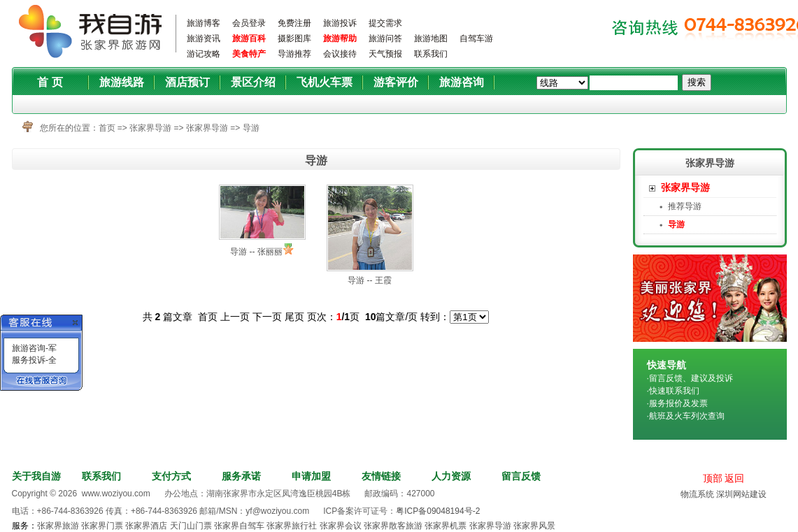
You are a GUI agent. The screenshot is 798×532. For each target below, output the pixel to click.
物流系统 (697, 494)
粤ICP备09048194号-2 (438, 511)
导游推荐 (294, 54)
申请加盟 (311, 476)
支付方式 (171, 476)
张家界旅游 (58, 526)
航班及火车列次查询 (687, 416)
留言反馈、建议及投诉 (691, 378)
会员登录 (249, 23)
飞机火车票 (325, 82)
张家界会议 (341, 526)
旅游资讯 (204, 38)
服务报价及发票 (678, 403)
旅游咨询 (462, 82)
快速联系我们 (674, 391)
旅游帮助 (340, 38)
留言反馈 (521, 476)
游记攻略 (204, 54)
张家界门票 (102, 526)
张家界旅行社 (292, 526)
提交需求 (385, 23)
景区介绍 (253, 82)
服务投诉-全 (34, 360)
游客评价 (396, 82)
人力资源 (451, 476)
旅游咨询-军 (34, 348)
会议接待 (340, 54)
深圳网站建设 (741, 494)
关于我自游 (36, 476)
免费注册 (294, 23)
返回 (734, 478)
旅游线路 (122, 82)
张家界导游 (150, 128)
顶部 (713, 478)
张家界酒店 (146, 526)
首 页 (50, 82)
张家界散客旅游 (393, 526)
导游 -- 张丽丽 (256, 252)
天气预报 (385, 54)
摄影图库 (294, 38)
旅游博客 (204, 23)
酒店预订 (187, 82)
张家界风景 (534, 526)
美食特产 (249, 54)
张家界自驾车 (239, 526)
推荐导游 (685, 206)
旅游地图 (431, 38)
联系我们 (431, 54)
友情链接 (381, 476)
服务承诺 (241, 476)
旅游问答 (385, 38)
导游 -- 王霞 (370, 280)
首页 (107, 128)
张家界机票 (446, 526)
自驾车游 (476, 38)
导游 (251, 128)
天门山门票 (191, 526)
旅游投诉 (340, 23)
